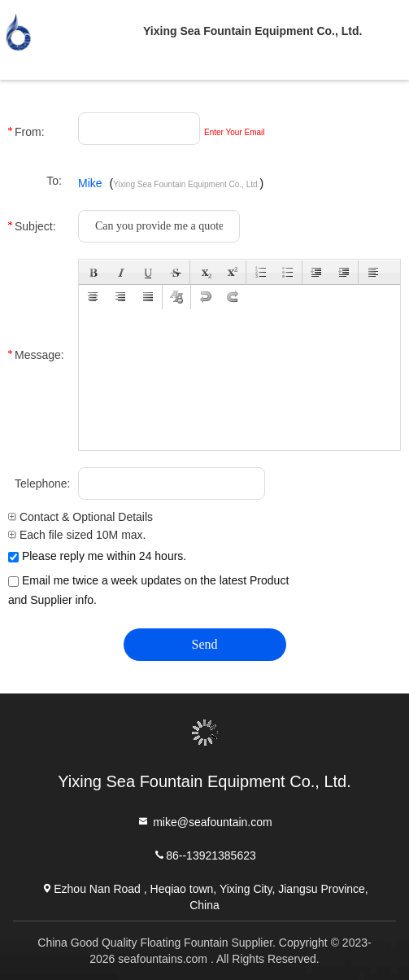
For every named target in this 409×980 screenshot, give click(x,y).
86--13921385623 (204, 854)
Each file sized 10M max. (77, 535)
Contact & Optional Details (80, 517)
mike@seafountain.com (204, 821)
